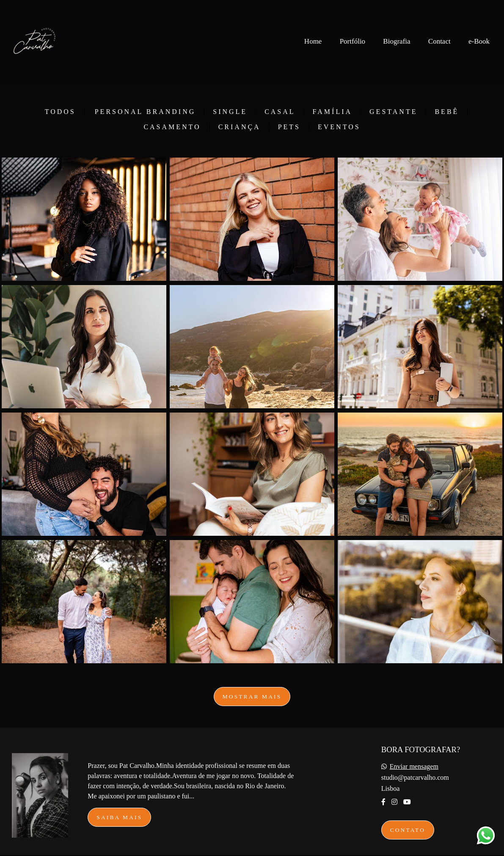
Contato (408, 830)
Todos (60, 112)
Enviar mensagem (414, 767)
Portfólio (353, 41)
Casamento (172, 127)
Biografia (397, 41)
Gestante (393, 112)
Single (230, 112)
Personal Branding (145, 112)
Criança (240, 127)
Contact (439, 41)
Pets (289, 127)
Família (332, 112)
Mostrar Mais (252, 697)
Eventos (339, 127)
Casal (280, 112)
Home (313, 41)
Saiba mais (119, 817)
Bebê (447, 112)
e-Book (479, 41)
